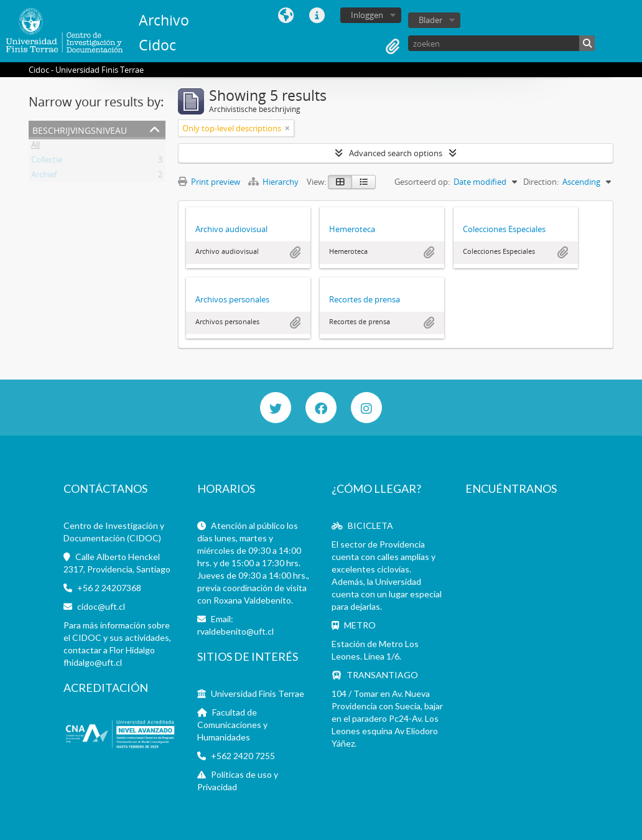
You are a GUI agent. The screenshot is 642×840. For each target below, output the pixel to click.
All (35, 147)
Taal (286, 16)
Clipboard (393, 47)
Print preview (209, 182)
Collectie (47, 162)
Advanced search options (396, 153)
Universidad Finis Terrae (258, 693)
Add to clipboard (295, 253)
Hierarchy (274, 182)
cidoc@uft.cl (101, 606)
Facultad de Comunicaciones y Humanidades (232, 725)
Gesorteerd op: (422, 182)
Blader (430, 20)
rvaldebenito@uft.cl (235, 631)
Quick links (317, 16)
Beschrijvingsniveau (80, 129)
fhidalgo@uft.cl (93, 662)
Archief (44, 177)
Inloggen (367, 15)
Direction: (541, 182)
